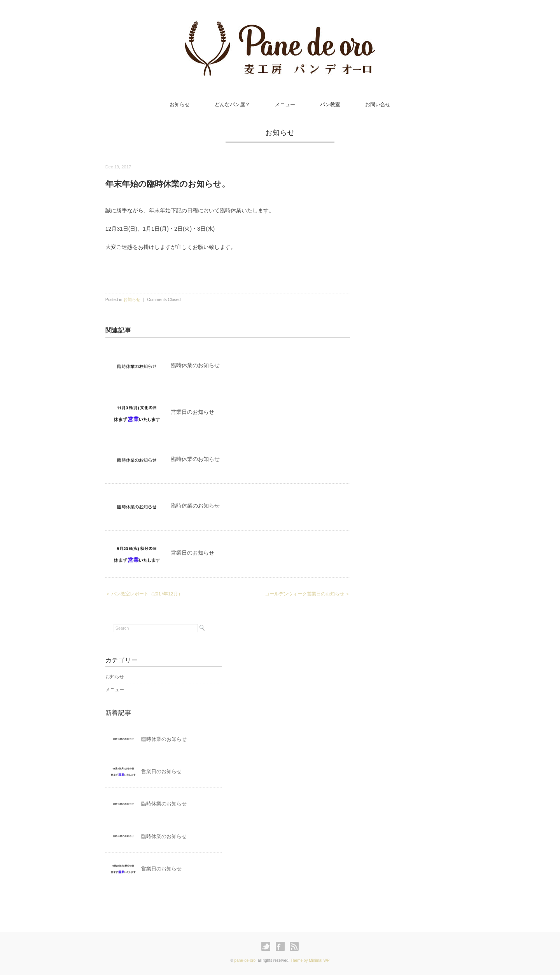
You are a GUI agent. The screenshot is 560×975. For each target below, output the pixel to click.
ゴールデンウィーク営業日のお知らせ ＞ (307, 594)
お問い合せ (378, 104)
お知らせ (180, 104)
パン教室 (330, 104)
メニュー (285, 104)
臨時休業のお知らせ (195, 365)
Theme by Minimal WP (310, 960)
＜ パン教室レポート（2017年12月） (144, 594)
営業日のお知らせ (192, 412)
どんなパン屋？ (232, 104)
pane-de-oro (245, 960)
